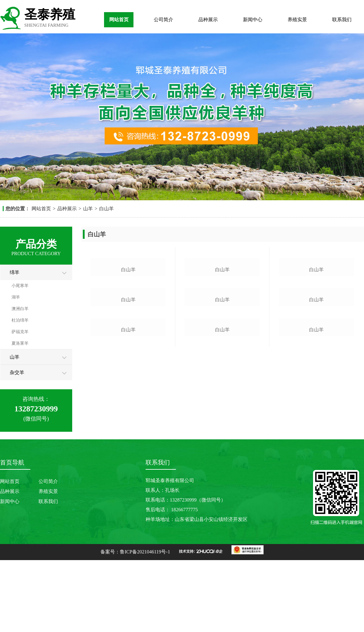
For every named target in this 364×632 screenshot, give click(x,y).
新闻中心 (253, 20)
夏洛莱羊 (20, 343)
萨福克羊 (20, 332)
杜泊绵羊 (20, 320)
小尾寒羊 (20, 286)
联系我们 (342, 20)
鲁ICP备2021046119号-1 (145, 622)
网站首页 (119, 20)
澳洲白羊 (20, 309)
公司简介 (163, 20)
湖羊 (16, 297)
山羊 (88, 209)
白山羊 (106, 209)
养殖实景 (297, 20)
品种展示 (208, 20)
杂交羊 (17, 372)
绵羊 (15, 272)
